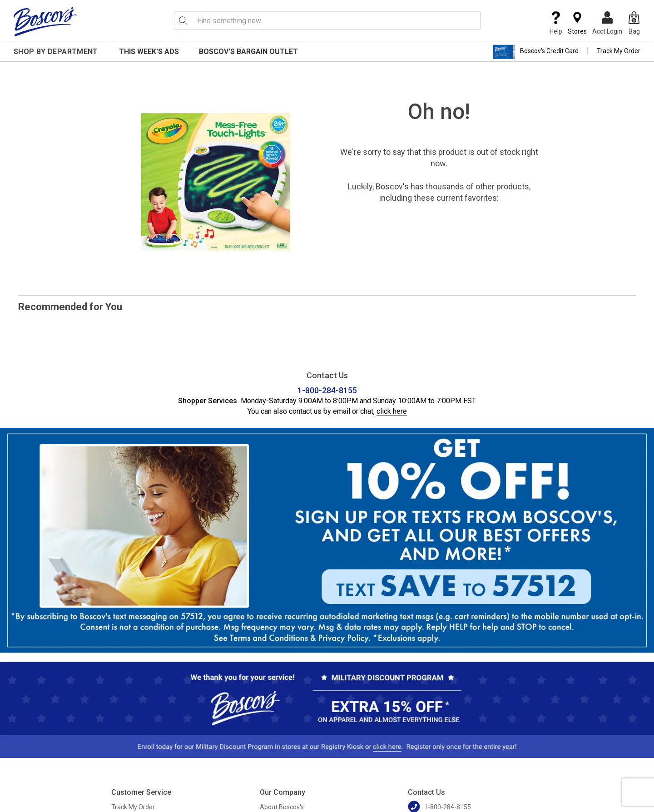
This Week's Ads (149, 52)
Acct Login (607, 23)
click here (392, 411)
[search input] (327, 20)
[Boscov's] (45, 21)
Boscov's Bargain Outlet (248, 52)
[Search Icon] (183, 20)
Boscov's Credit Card (536, 52)
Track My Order (619, 51)
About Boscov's (282, 807)
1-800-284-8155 (327, 390)
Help (556, 23)
